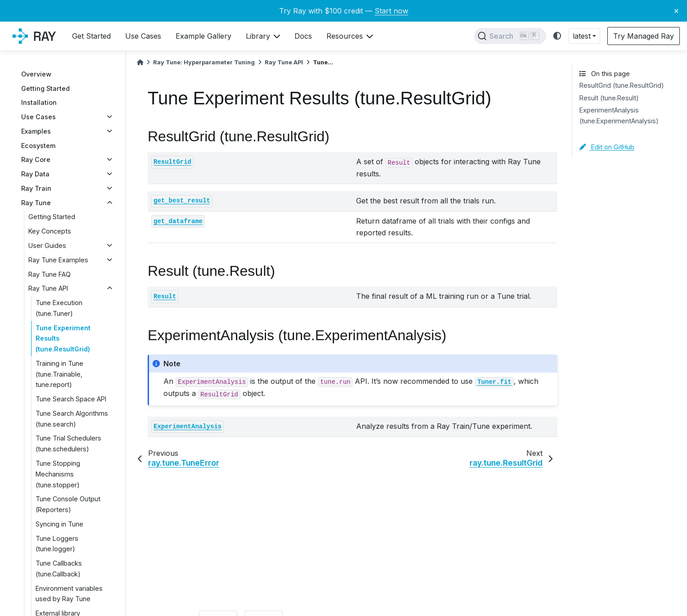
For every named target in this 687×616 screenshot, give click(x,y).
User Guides (47, 245)
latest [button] (582, 36)
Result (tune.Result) (609, 98)
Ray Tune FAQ (50, 274)
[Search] (510, 36)
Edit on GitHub (607, 147)
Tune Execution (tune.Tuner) (59, 308)
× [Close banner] (676, 10)
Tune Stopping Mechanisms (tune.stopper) (58, 474)
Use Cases (38, 117)
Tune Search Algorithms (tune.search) (72, 419)
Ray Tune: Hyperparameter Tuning (204, 62)
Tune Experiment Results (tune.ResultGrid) (63, 339)
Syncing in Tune (59, 524)
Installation (39, 102)
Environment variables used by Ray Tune (69, 594)
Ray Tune (36, 203)
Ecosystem (38, 146)
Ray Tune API (48, 288)
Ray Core (36, 160)
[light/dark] (557, 36)
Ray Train (36, 188)
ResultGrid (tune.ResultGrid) (622, 85)
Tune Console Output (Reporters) (68, 504)
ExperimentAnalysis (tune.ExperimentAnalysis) (619, 115)
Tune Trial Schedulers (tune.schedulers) (68, 443)
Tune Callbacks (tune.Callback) (59, 569)
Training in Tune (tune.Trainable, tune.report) (59, 374)
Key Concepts (50, 231)
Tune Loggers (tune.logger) (57, 544)
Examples (36, 131)
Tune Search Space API (71, 399)
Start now (391, 11)
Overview (36, 74)
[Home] (140, 62)
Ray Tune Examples (58, 260)
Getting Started (45, 88)
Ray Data (35, 174)
